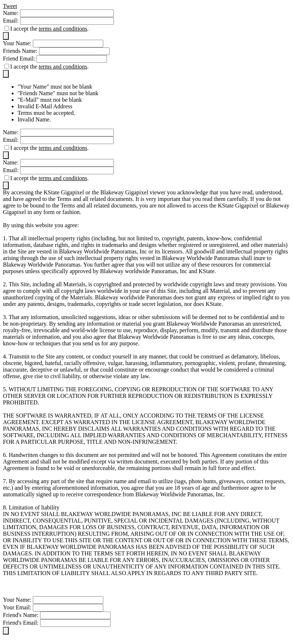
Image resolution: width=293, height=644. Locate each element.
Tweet (10, 6)
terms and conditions (63, 29)
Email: (11, 21)
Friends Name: (21, 51)
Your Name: (18, 43)
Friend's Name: (22, 615)
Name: (11, 13)
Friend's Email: (22, 623)
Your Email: (18, 607)
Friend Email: (20, 59)
